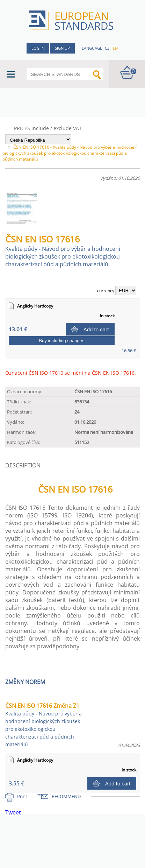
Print (22, 796)
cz (107, 48)
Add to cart (96, 329)
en (115, 48)
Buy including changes (61, 341)
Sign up (62, 48)
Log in (38, 48)
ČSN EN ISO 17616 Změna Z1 (43, 725)
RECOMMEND (66, 796)
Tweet (13, 812)
